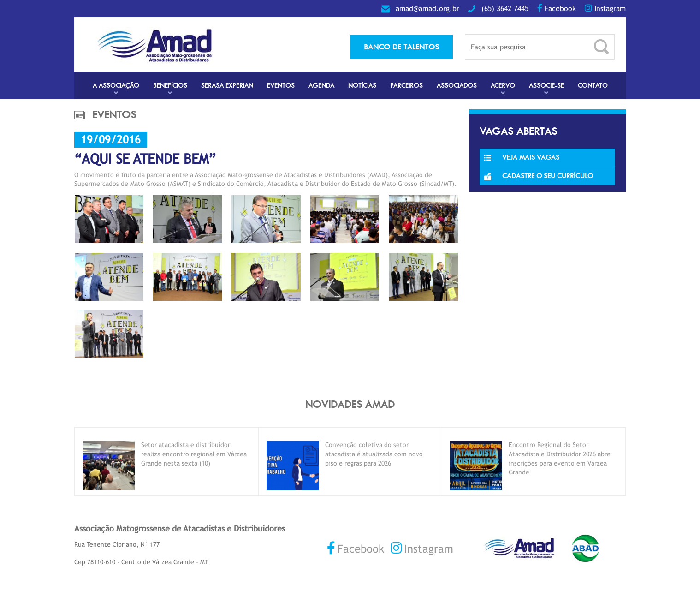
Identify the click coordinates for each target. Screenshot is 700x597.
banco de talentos (401, 47)
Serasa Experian (227, 86)
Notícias (362, 86)
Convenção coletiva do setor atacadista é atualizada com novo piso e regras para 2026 (374, 454)
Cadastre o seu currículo (539, 176)
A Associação (116, 86)
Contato (593, 86)
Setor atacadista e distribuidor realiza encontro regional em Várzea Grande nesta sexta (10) (194, 454)
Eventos (281, 86)
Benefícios (170, 86)
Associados (457, 86)
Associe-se (546, 86)
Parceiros (406, 86)
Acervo (503, 86)
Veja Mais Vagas (522, 157)
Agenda (321, 86)
